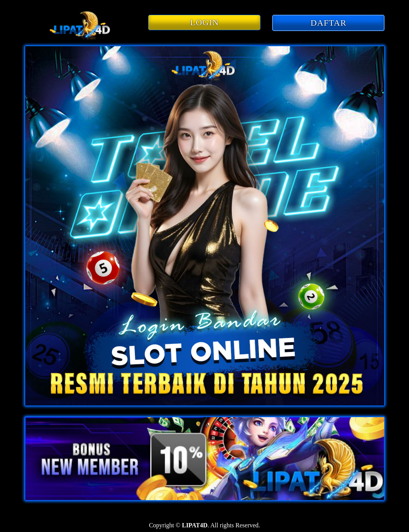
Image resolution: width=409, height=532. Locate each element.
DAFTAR (329, 23)
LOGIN (205, 22)
